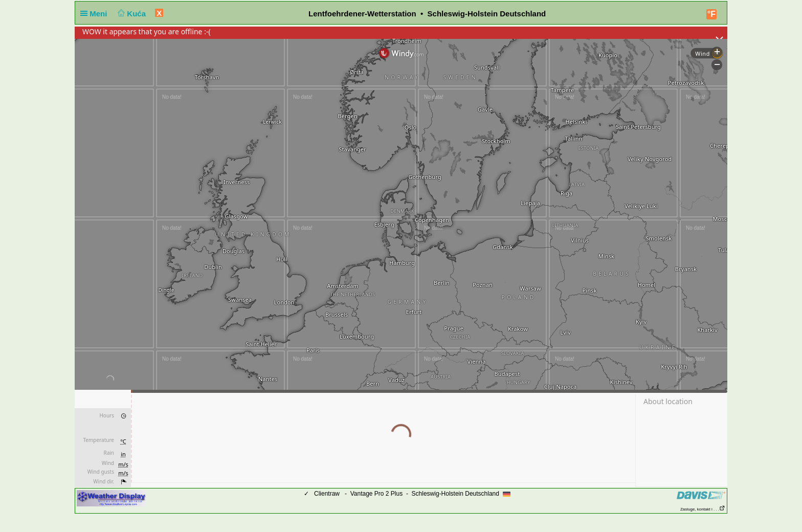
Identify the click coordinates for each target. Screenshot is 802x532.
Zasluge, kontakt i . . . (703, 509)
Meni (96, 14)
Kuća (131, 14)
